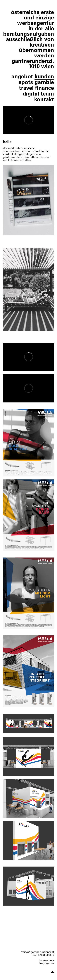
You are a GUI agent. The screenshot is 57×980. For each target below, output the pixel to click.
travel (26, 88)
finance (45, 88)
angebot (22, 76)
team (47, 93)
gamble (44, 82)
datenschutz (46, 960)
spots (26, 82)
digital (31, 93)
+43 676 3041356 (43, 955)
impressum (47, 963)
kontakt (44, 99)
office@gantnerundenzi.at (37, 952)
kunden (44, 76)
